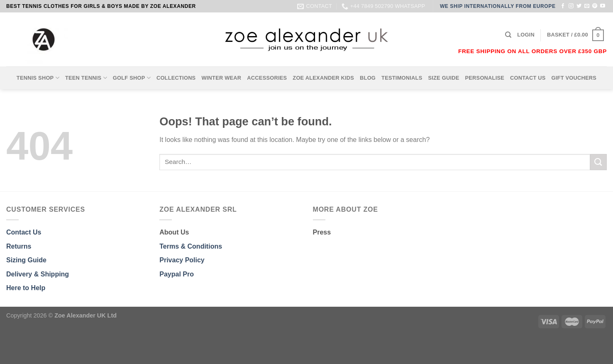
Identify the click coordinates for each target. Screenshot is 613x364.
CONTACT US (528, 78)
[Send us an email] (587, 6)
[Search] (508, 35)
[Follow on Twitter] (579, 6)
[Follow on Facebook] (563, 6)
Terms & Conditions (191, 246)
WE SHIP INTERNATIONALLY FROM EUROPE (498, 6)
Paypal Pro (177, 274)
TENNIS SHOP (38, 78)
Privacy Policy (182, 260)
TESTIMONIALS (402, 78)
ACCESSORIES (267, 78)
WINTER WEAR (221, 78)
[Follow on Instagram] (571, 6)
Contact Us (24, 232)
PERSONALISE (485, 78)
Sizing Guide (26, 260)
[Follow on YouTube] (603, 6)
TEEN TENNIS (86, 78)
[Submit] (598, 162)
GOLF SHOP (132, 78)
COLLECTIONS (176, 78)
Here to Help (26, 288)
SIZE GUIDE (443, 78)
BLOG (368, 78)
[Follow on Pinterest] (595, 6)
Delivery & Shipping (38, 274)
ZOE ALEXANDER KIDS (323, 78)
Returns (19, 246)
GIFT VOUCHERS (574, 78)
